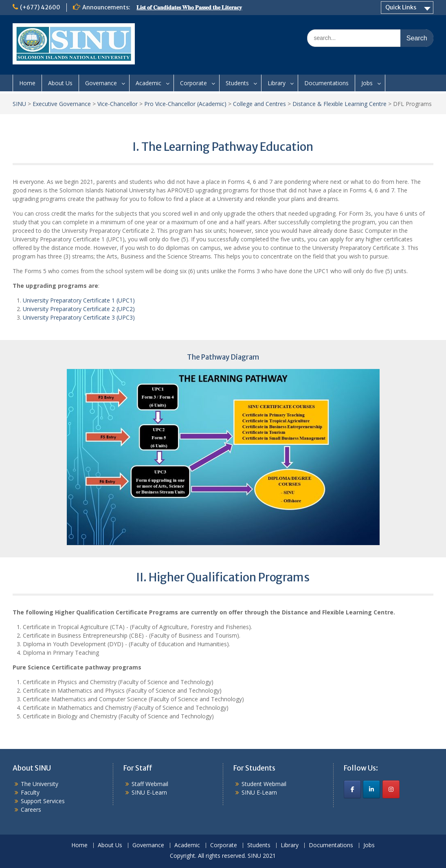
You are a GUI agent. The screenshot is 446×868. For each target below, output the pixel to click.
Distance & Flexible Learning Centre (339, 104)
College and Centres (259, 104)
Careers (31, 809)
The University (40, 784)
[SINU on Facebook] (352, 789)
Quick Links (401, 7)
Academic (148, 83)
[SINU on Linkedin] (371, 789)
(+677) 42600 (40, 7)
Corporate (193, 83)
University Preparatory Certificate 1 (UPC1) (79, 300)
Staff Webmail (150, 784)
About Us (60, 83)
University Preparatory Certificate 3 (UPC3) (79, 317)
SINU (19, 104)
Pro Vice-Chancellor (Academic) (185, 104)
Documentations (326, 83)
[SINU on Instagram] (391, 789)
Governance (101, 83)
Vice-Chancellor (118, 104)
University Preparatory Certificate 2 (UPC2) (79, 309)
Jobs (367, 83)
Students (237, 83)
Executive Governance (62, 104)
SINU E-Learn (149, 792)
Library (277, 83)
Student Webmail (264, 784)
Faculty (30, 792)
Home (27, 83)
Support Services (43, 801)
